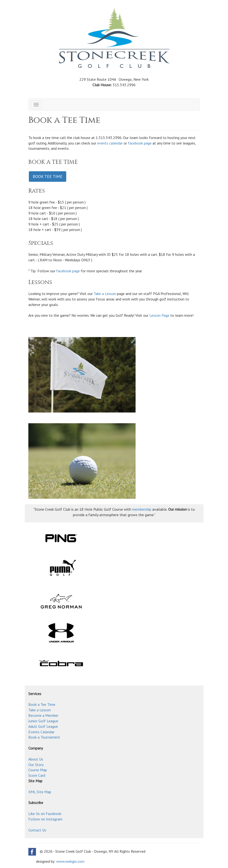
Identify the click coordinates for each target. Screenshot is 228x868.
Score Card (37, 775)
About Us (36, 759)
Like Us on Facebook (45, 814)
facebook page (140, 143)
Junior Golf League (43, 721)
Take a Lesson (105, 294)
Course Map (38, 770)
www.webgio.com (70, 861)
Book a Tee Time (42, 704)
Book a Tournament (44, 737)
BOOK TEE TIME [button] (48, 176)
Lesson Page (159, 315)
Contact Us (37, 830)
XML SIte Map (40, 792)
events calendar (110, 143)
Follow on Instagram (45, 819)
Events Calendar (41, 732)
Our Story (36, 765)
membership (142, 509)
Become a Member (43, 715)
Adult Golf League (43, 726)
